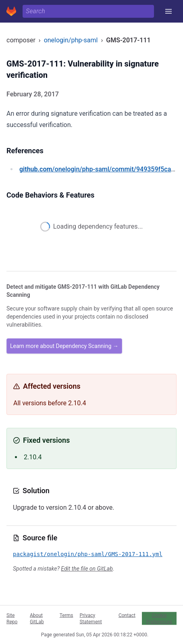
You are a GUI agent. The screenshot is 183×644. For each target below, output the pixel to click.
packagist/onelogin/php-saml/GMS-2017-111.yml (88, 554)
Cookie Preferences (159, 618)
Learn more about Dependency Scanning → (64, 346)
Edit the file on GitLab (87, 569)
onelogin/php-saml (71, 40)
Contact (127, 615)
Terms (67, 615)
